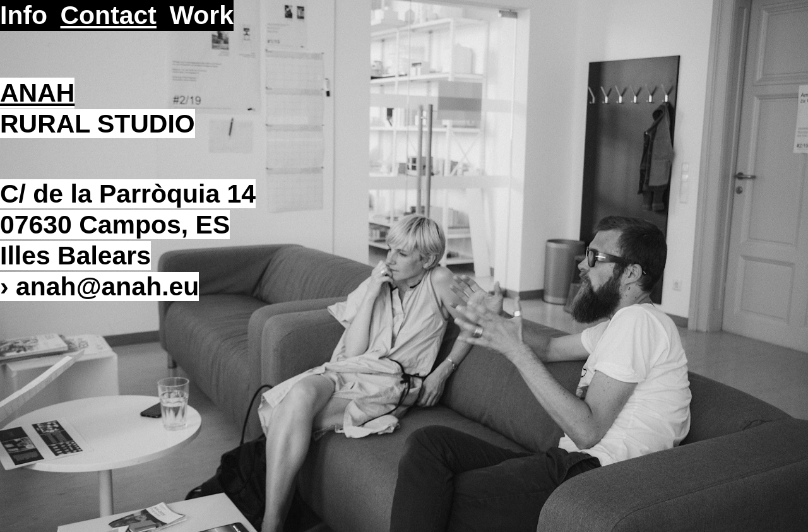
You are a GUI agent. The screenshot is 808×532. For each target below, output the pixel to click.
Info (24, 15)
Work (201, 15)
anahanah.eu (107, 287)
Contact (109, 15)
